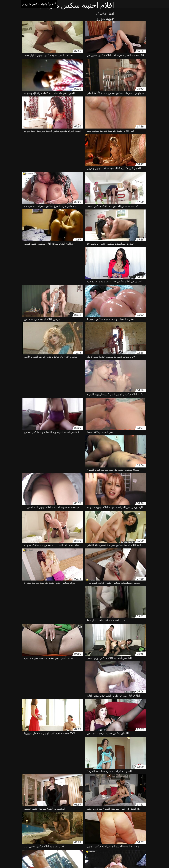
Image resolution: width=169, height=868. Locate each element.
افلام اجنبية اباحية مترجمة (153, 819)
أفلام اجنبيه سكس (158, 812)
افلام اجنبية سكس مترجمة (95, 819)
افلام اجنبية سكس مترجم (66, 858)
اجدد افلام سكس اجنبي (97, 812)
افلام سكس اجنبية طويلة (82, 834)
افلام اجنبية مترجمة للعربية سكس (61, 819)
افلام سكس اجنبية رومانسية (110, 834)
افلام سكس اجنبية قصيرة (54, 834)
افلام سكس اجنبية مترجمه (64, 838)
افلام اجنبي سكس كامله (47, 815)
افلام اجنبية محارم (31, 819)
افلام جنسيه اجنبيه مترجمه (145, 827)
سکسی (94, 858)
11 (34, 783)
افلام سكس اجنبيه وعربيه (75, 842)
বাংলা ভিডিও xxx (107, 858)
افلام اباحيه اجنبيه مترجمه (119, 815)
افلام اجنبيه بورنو (149, 823)
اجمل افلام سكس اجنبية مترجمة (66, 812)
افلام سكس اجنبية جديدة (138, 834)
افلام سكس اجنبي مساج (56, 830)
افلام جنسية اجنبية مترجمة (36, 823)
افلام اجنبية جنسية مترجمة (124, 819)
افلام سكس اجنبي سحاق (147, 830)
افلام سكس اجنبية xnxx (28, 830)
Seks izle (85, 858)
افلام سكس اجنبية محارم (35, 838)
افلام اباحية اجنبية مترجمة (147, 815)
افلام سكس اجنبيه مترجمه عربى (142, 842)
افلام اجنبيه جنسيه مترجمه (125, 823)
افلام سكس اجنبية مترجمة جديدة (134, 838)
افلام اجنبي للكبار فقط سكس (18, 815)
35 (17, 783)
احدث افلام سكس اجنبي (35, 812)
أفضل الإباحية (86, 13)
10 (45, 783)
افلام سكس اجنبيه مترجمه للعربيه (107, 842)
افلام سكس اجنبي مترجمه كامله (87, 830)
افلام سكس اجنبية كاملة (28, 834)
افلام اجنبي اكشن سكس (73, 815)
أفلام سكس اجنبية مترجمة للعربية (129, 812)
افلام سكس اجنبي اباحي (61, 827)
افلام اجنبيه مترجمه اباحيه (95, 823)
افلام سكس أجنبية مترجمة (89, 827)
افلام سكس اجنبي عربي (119, 830)
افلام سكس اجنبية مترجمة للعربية (97, 838)
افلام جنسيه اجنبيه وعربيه (117, 827)
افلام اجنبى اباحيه (96, 815)
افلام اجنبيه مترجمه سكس (66, 823)
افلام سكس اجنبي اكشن (35, 827)
